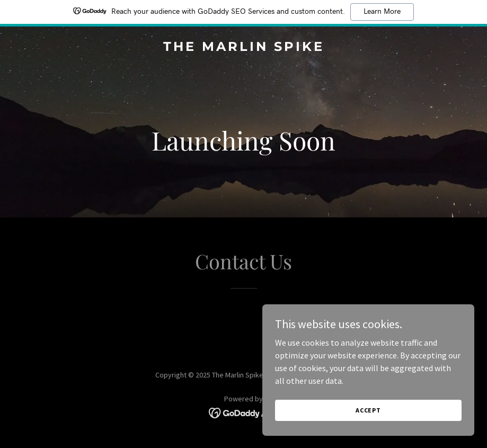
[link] (244, 48)
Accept (368, 410)
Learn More (382, 12)
